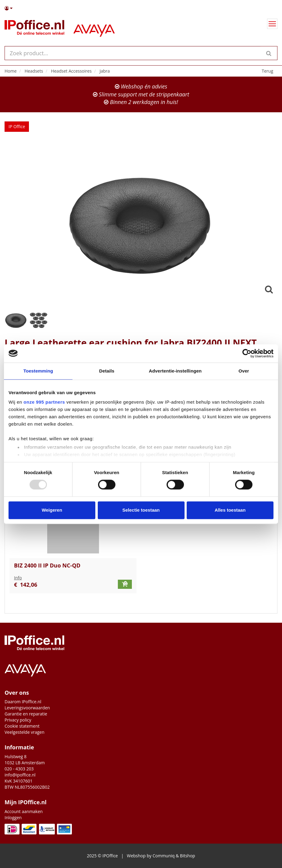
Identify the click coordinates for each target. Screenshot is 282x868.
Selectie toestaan (141, 510)
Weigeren (52, 510)
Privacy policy (18, 720)
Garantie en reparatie (26, 714)
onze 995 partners (44, 402)
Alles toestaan (230, 510)
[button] (141, 8)
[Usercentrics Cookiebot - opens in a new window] (247, 353)
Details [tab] (107, 371)
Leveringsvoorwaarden (27, 708)
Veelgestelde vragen (25, 732)
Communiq (164, 856)
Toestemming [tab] (38, 371)
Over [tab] (244, 371)
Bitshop (188, 856)
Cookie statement (22, 726)
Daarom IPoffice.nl (23, 702)
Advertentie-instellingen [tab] (175, 371)
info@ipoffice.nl (20, 775)
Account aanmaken (24, 811)
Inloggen (13, 818)
